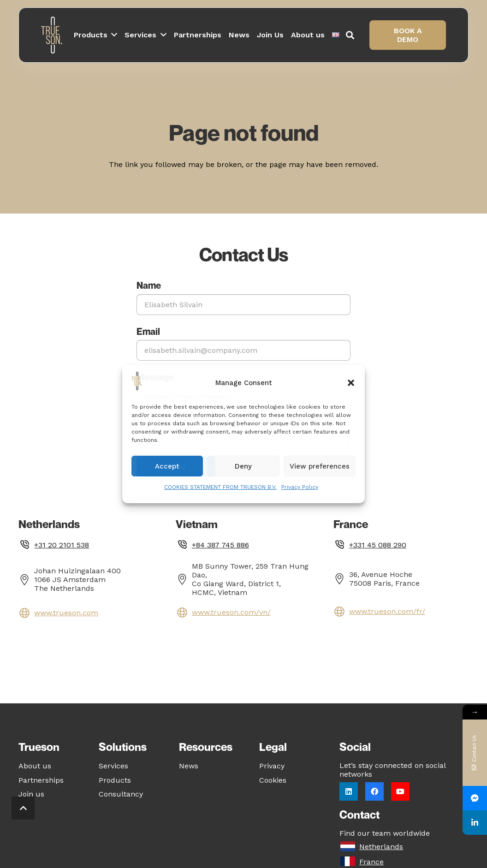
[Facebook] (374, 791)
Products (115, 780)
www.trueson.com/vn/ (231, 612)
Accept (167, 466)
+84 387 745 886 (220, 545)
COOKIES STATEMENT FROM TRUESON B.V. (220, 487)
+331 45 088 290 (378, 545)
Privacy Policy (300, 487)
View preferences (320, 466)
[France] (349, 862)
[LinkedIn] (349, 791)
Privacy (272, 766)
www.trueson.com (66, 613)
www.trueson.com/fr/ (387, 611)
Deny (243, 466)
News (189, 766)
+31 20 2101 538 (62, 545)
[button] (351, 383)
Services (113, 766)
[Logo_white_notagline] (53, 35)
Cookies (273, 780)
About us (35, 766)
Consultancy (121, 794)
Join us (31, 794)
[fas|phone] (26, 545)
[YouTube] (400, 791)
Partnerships (41, 780)
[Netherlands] (349, 847)
